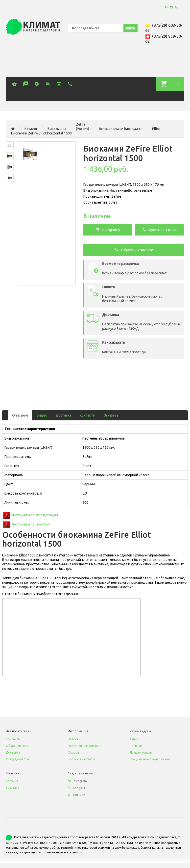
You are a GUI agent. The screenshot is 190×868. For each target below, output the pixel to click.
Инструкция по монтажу (30, 524)
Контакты (88, 415)
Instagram (77, 781)
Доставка (63, 415)
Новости (74, 739)
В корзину (108, 229)
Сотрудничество (18, 759)
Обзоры (74, 752)
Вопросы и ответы (81, 759)
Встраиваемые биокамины (121, 129)
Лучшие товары (141, 752)
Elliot (156, 129)
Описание (20, 415)
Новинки (136, 746)
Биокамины (57, 129)
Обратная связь (18, 746)
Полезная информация (84, 746)
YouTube (76, 795)
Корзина (12, 781)
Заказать (111, 415)
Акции (134, 739)
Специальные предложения (150, 759)
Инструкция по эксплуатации (34, 515)
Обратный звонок (134, 250)
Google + (77, 788)
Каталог (31, 129)
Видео (42, 415)
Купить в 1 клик (160, 229)
